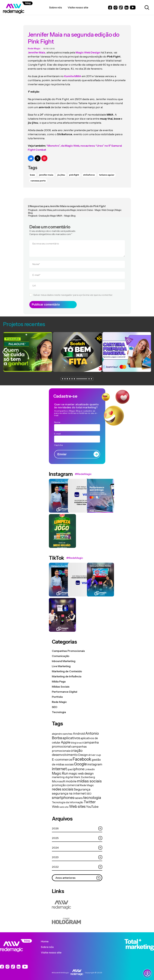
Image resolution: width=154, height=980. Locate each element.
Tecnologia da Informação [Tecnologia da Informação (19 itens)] (68, 800)
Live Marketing (61, 664)
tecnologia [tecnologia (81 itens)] (92, 796)
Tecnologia (59, 710)
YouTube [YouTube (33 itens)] (92, 805)
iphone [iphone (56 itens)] (79, 767)
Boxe (32, 172)
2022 (77, 865)
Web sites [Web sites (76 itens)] (77, 804)
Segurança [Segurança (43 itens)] (82, 787)
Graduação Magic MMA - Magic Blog (57, 213)
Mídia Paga (59, 679)
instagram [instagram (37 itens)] (95, 762)
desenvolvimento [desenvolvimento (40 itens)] (65, 753)
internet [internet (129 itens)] (59, 767)
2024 (77, 846)
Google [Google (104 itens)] (80, 762)
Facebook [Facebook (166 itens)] (82, 757)
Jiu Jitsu (61, 172)
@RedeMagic (83, 472)
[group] (26, 350)
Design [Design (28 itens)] (83, 753)
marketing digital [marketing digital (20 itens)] (63, 775)
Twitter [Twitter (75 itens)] (90, 800)
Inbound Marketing (64, 659)
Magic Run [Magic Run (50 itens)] (60, 771)
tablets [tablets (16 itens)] (79, 796)
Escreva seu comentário (46, 241)
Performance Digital (65, 690)
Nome (36, 261)
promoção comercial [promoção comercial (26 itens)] (66, 783)
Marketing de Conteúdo (67, 669)
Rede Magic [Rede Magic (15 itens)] (87, 783)
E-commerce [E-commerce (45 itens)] (62, 757)
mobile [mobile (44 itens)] (71, 779)
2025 (77, 836)
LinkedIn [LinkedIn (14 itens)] (90, 767)
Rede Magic (34, 45)
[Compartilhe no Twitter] (38, 155)
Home (47, 939)
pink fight (74, 172)
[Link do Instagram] (115, 8)
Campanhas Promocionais (68, 649)
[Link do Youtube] (133, 8)
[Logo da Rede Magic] (26, 8)
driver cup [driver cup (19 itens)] (95, 753)
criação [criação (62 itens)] (77, 749)
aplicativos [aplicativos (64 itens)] (71, 736)
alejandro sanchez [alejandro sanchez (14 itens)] (62, 732)
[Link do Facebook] (110, 8)
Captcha (59, 443)
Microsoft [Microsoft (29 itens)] (59, 779)
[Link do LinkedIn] (126, 8)
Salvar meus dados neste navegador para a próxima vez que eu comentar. (73, 292)
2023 (77, 855)
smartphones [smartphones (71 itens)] (63, 796)
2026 (77, 826)
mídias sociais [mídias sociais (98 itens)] (89, 779)
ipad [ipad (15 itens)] (70, 767)
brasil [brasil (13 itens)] (80, 741)
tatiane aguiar (107, 172)
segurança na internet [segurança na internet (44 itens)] (69, 791)
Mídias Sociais (61, 685)
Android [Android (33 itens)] (79, 732)
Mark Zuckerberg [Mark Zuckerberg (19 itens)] (84, 775)
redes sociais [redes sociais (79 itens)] (63, 787)
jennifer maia (46, 172)
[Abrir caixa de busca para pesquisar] (146, 8)
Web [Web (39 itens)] (55, 805)
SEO (55, 705)
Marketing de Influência (67, 674)
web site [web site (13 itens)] (64, 805)
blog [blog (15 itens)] (73, 741)
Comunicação (61, 654)
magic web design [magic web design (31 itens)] (81, 772)
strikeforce (89, 172)
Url (34, 283)
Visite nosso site (53, 950)
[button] (62, 377)
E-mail (36, 272)
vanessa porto (38, 178)
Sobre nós (50, 945)
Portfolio (57, 695)
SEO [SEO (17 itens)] (89, 792)
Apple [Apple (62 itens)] (66, 740)
